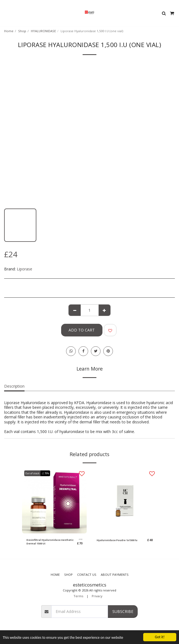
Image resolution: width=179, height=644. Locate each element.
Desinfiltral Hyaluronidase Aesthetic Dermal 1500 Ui (50, 542)
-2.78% (45, 473)
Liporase (25, 269)
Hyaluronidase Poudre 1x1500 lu (117, 540)
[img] (54, 501)
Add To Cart (82, 330)
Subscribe (123, 611)
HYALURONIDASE (43, 31)
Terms (78, 596)
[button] (6, 13)
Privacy (97, 596)
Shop (22, 31)
